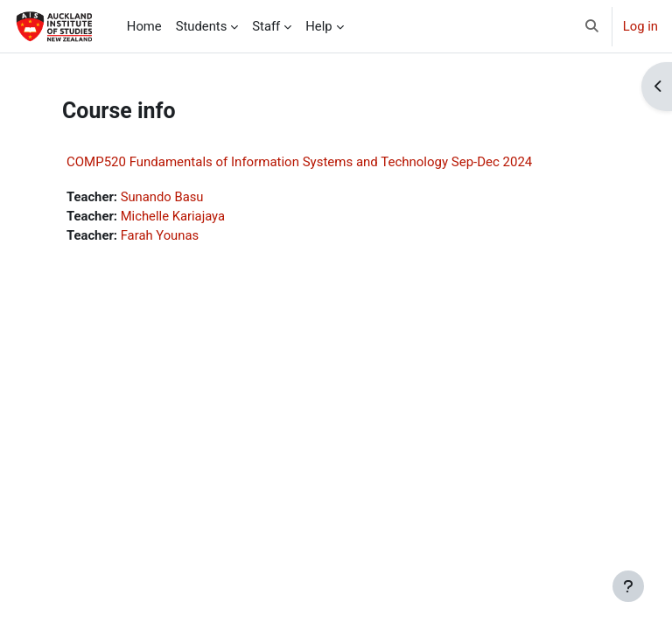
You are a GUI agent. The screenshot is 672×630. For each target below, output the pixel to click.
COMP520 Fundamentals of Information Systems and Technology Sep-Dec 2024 (299, 162)
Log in (640, 26)
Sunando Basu (162, 197)
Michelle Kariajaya (173, 216)
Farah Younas (160, 235)
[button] (592, 26)
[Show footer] (628, 586)
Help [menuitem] (318, 26)
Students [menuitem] (202, 26)
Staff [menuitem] (266, 26)
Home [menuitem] (144, 26)
